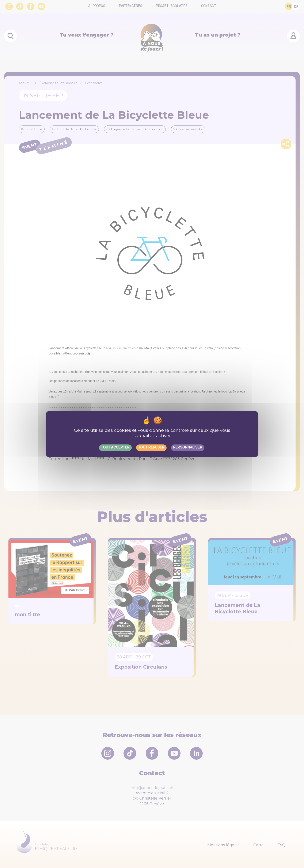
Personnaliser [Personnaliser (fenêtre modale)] (188, 447)
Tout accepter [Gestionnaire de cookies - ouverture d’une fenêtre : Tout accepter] (115, 447)
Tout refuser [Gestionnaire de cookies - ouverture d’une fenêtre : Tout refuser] (151, 447)
